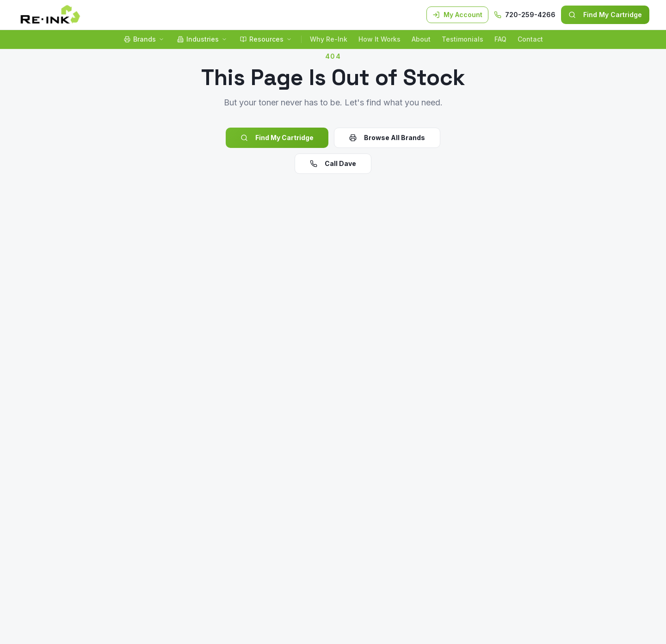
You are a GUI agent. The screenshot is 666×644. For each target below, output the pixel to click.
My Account (457, 15)
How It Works (379, 39)
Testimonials (462, 39)
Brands (144, 39)
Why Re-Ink (329, 39)
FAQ (500, 39)
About (421, 39)
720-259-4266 (525, 15)
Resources (266, 39)
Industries (202, 39)
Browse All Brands (387, 138)
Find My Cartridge (605, 15)
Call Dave (333, 163)
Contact (530, 39)
